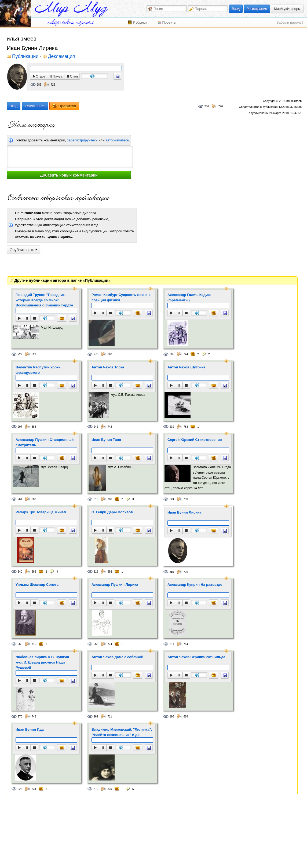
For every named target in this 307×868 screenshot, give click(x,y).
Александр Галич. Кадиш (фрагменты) (189, 297)
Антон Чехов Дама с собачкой (117, 657)
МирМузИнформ (287, 9)
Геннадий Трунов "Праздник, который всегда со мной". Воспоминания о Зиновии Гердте (44, 300)
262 (96, 717)
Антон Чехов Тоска (108, 367)
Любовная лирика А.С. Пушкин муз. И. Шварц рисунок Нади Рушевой (42, 662)
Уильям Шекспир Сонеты (38, 585)
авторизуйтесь (117, 140)
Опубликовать (23, 250)
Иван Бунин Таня (106, 440)
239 (172, 427)
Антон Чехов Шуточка (186, 367)
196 (172, 717)
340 (20, 572)
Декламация (61, 57)
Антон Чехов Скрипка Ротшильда (196, 657)
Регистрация (257, 9)
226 (20, 789)
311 (172, 644)
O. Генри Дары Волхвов (112, 512)
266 (20, 644)
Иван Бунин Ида (30, 729)
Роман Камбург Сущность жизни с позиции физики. (121, 297)
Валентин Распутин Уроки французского (38, 370)
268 (96, 644)
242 (96, 427)
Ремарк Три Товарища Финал (41, 512)
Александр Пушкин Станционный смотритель (45, 442)
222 (20, 354)
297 (20, 427)
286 (39, 85)
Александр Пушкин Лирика (115, 585)
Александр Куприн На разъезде (195, 585)
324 (172, 499)
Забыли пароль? (290, 22)
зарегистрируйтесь (82, 140)
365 (172, 354)
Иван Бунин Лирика (184, 512)
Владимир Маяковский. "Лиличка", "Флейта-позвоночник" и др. (122, 732)
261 (20, 499)
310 (96, 789)
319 (96, 499)
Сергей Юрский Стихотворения (195, 440)
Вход (236, 9)
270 (96, 354)
